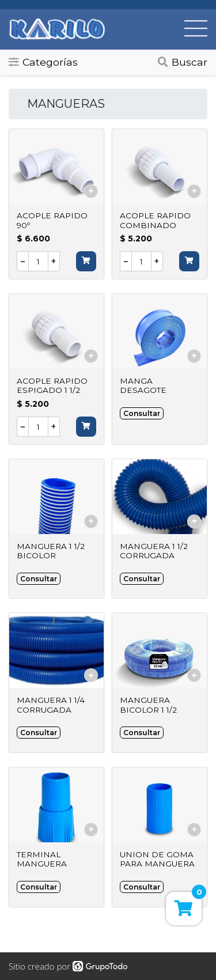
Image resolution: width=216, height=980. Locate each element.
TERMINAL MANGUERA (42, 859)
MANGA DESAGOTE (143, 385)
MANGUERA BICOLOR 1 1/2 (148, 705)
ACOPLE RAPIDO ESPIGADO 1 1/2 (52, 385)
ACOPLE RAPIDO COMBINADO (155, 220)
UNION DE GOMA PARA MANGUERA (157, 859)
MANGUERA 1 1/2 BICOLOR (51, 551)
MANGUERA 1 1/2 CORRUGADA (154, 551)
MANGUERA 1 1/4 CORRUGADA (51, 705)
